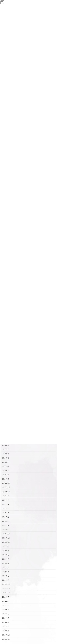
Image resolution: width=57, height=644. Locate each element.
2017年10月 (6, 492)
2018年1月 (6, 479)
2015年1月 (6, 631)
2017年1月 (6, 529)
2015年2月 (6, 626)
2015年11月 (6, 588)
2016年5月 (6, 563)
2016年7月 (6, 555)
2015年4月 (6, 618)
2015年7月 (6, 605)
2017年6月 (6, 508)
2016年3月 (6, 572)
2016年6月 (6, 559)
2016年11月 (6, 538)
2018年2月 (6, 475)
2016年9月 (6, 546)
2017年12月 (6, 483)
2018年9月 (6, 445)
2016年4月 (6, 567)
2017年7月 (6, 504)
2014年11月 (6, 639)
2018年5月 (6, 462)
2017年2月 (6, 525)
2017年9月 (6, 496)
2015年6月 (6, 610)
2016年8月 (6, 551)
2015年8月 (6, 601)
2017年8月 (6, 500)
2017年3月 (6, 521)
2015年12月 (6, 584)
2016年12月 (6, 534)
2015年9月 (6, 597)
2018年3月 (6, 471)
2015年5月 (6, 614)
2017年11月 (6, 487)
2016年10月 (6, 542)
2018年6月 (6, 458)
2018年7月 (6, 454)
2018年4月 (6, 466)
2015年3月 (6, 622)
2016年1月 (6, 580)
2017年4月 (6, 517)
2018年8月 (6, 449)
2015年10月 (6, 593)
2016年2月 (6, 576)
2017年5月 (6, 513)
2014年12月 (6, 635)
